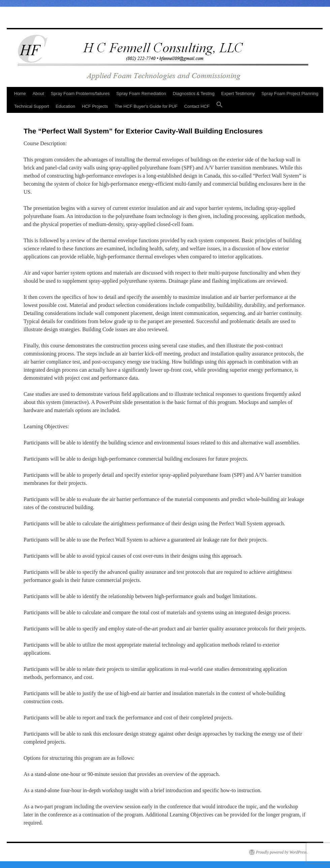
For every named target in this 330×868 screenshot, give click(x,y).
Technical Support (31, 106)
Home (20, 94)
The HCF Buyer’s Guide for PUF (146, 106)
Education (65, 106)
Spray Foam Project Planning (290, 94)
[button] (220, 106)
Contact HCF (197, 106)
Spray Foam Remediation (141, 94)
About (38, 94)
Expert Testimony (238, 94)
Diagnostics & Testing (194, 94)
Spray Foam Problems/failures (80, 94)
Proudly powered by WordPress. (282, 852)
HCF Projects (95, 106)
